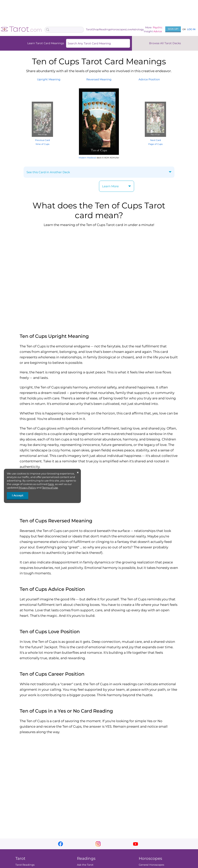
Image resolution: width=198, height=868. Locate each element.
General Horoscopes (151, 865)
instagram (98, 844)
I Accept (18, 495)
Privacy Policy (27, 488)
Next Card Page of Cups (155, 140)
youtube (136, 844)
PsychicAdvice (158, 29)
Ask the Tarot (85, 865)
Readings (105, 29)
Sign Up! (173, 29)
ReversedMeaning (99, 79)
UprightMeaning (49, 79)
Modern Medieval (87, 158)
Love (129, 29)
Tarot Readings (25, 865)
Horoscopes (118, 29)
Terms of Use (50, 488)
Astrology (138, 29)
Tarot (89, 29)
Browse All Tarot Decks (165, 43)
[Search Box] (64, 30)
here (51, 484)
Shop (96, 29)
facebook (61, 844)
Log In (191, 29)
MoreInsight (148, 29)
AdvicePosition (149, 79)
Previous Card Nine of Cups (42, 140)
